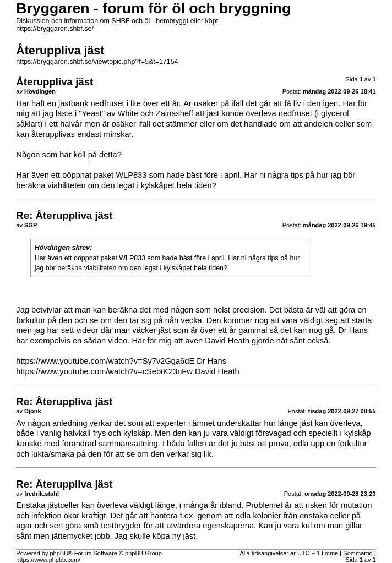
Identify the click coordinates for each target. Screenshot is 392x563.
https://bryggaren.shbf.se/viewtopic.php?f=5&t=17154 (97, 62)
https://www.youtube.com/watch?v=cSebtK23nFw (104, 371)
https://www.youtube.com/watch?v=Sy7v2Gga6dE (105, 361)
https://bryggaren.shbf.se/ (55, 29)
